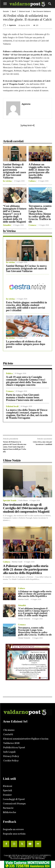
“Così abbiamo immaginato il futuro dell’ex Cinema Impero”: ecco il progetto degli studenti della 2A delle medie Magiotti (15, 214)
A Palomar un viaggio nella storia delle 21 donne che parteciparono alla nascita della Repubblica (39, 171)
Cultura (32, 181)
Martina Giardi (17, 562)
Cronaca (32, 225)
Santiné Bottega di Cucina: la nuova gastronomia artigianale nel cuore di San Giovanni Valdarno (15, 171)
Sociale (6, 11)
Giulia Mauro (23, 500)
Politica (9, 374)
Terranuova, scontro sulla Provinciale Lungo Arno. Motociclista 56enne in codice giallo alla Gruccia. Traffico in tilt (40, 214)
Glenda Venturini (24, 619)
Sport (14, 11)
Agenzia (12, 25)
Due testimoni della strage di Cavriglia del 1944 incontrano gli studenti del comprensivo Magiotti (26, 508)
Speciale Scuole (10, 501)
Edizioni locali (24, 11)
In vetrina (7, 181)
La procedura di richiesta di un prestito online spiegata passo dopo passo (26, 344)
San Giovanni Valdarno (42, 11)
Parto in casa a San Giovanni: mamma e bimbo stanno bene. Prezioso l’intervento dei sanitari (24, 397)
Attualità (7, 225)
